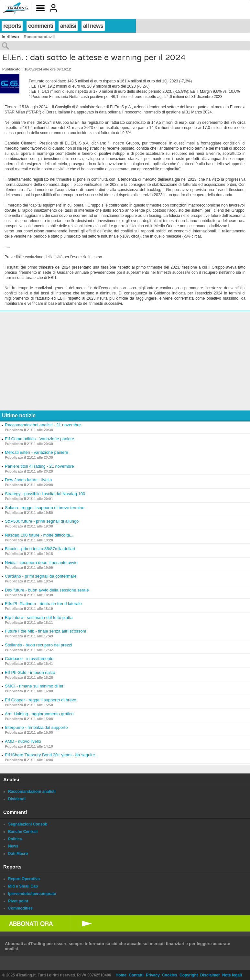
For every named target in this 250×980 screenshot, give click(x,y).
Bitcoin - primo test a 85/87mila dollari (40, 549)
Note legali (232, 975)
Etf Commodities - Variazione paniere (39, 439)
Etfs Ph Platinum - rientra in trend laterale (43, 604)
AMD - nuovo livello (23, 741)
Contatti (136, 975)
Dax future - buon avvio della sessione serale (47, 590)
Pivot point (18, 901)
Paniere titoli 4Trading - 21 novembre (39, 466)
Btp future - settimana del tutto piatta (39, 618)
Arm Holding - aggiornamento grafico (39, 714)
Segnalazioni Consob (28, 824)
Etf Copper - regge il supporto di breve (40, 700)
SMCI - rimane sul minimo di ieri (35, 686)
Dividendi (17, 799)
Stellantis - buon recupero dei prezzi (38, 645)
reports (12, 26)
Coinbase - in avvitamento (29, 659)
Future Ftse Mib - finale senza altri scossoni (45, 631)
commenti (41, 26)
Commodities (20, 908)
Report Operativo (24, 879)
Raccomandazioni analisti (32, 792)
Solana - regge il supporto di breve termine (45, 508)
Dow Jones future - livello (28, 480)
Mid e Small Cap (23, 886)
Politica (15, 839)
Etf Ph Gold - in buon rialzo (30, 672)
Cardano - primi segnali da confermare (41, 576)
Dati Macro (18, 854)
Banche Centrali (23, 832)
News (13, 846)
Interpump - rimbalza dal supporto (36, 727)
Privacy (153, 975)
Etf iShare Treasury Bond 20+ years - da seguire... (52, 755)
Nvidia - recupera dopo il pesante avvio (41, 563)
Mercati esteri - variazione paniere (37, 452)
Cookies (170, 975)
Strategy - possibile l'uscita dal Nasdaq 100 (45, 494)
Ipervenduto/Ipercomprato (32, 894)
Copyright (189, 975)
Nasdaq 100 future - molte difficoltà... (39, 535)
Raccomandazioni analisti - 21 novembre (43, 425)
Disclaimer (210, 975)
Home (121, 975)
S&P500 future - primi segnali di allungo (42, 521)
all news (93, 26)
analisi (68, 26)
